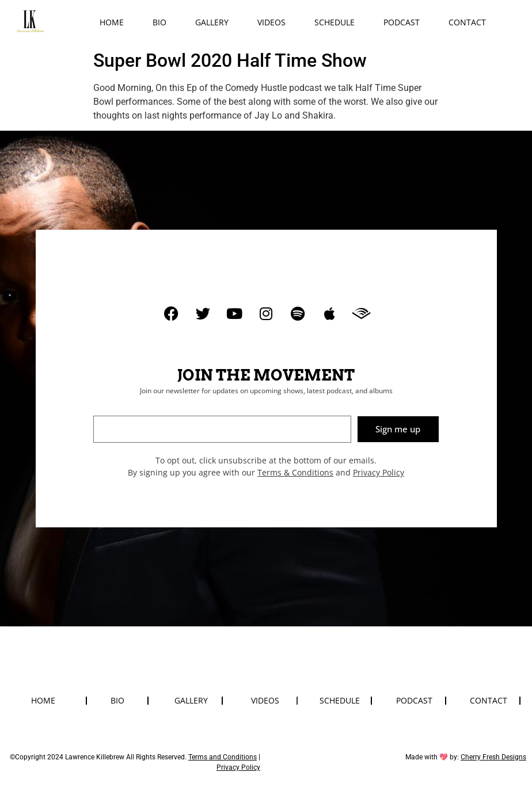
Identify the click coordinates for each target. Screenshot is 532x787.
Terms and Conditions (223, 757)
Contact (467, 22)
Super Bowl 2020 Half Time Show (230, 60)
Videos (271, 22)
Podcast (402, 22)
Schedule (335, 22)
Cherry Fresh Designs (493, 757)
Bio (159, 22)
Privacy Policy (379, 472)
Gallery (212, 22)
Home (112, 22)
